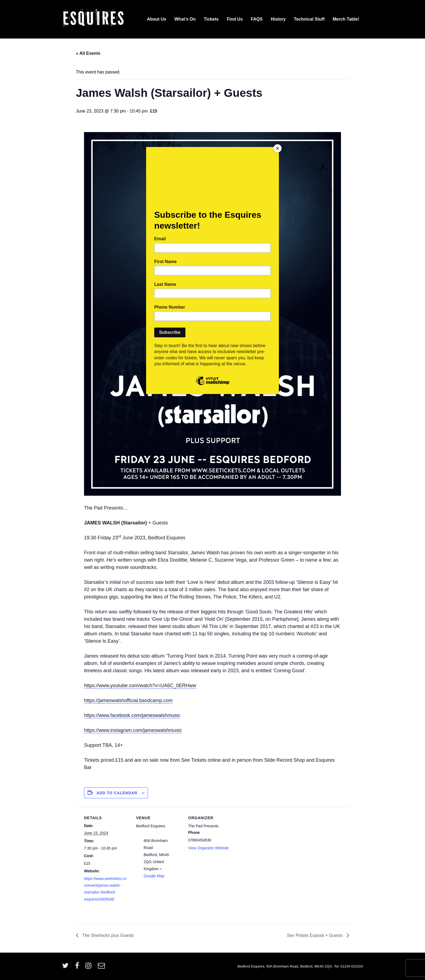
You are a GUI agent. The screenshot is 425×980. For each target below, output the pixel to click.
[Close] (278, 148)
